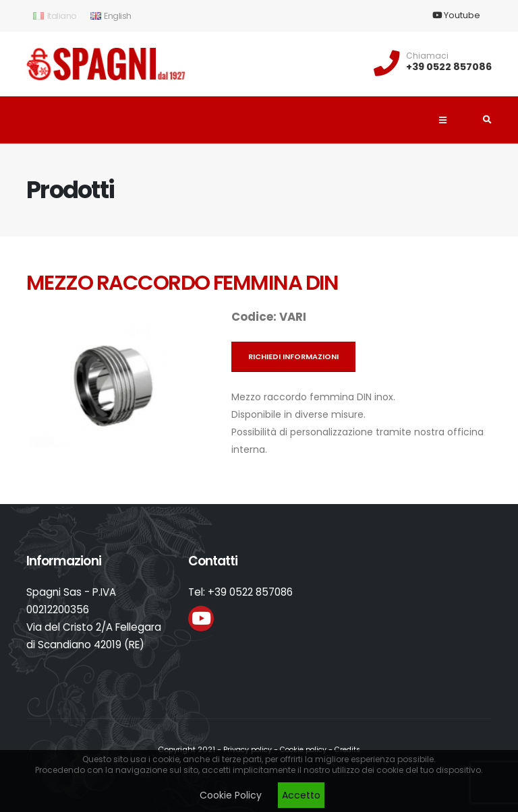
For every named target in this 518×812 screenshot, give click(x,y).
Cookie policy (303, 749)
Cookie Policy (231, 795)
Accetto (301, 795)
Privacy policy (244, 749)
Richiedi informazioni (293, 356)
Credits (351, 749)
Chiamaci (427, 56)
